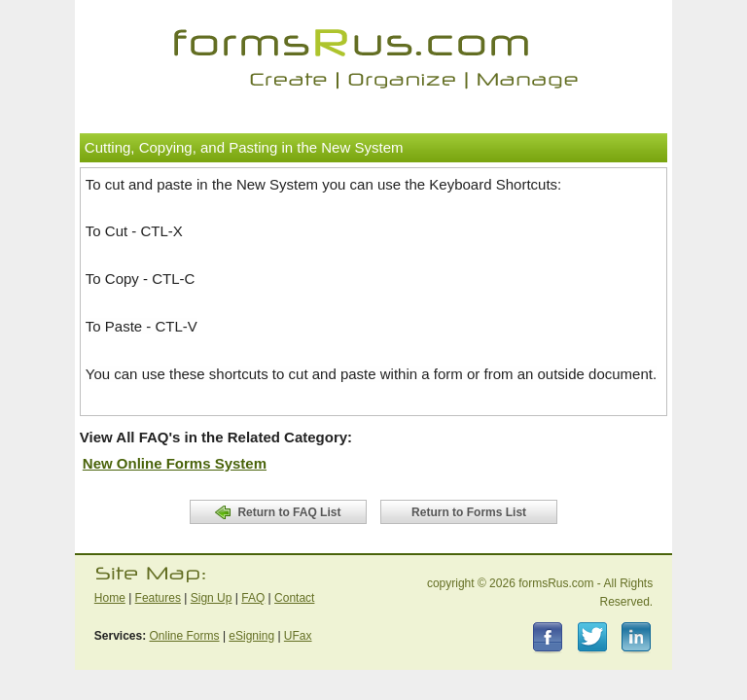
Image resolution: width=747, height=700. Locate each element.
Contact (294, 598)
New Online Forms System (175, 463)
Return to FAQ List (278, 512)
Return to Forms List (469, 512)
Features (158, 598)
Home (110, 598)
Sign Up (212, 598)
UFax (298, 636)
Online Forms (185, 636)
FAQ (253, 598)
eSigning (251, 636)
